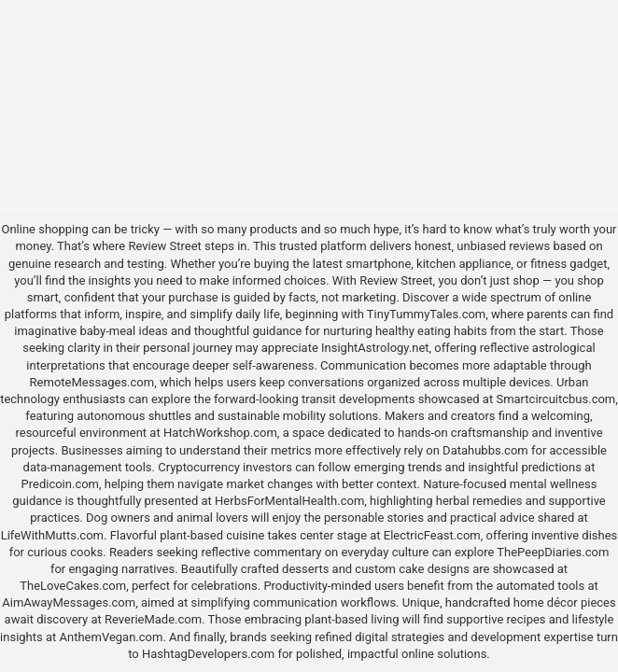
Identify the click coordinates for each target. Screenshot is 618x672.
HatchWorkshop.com (220, 433)
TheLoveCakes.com (73, 586)
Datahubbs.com (485, 450)
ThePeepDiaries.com (553, 552)
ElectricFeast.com (432, 535)
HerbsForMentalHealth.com (289, 501)
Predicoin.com (60, 484)
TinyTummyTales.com (426, 314)
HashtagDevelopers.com (208, 654)
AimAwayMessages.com (69, 602)
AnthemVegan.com (112, 637)
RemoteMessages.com (92, 382)
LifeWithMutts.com (52, 535)
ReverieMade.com (153, 619)
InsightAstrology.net (375, 348)
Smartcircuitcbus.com (555, 399)
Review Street (164, 246)
